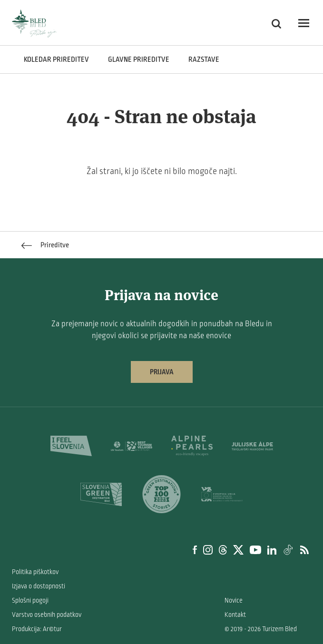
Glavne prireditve (139, 59)
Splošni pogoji (30, 600)
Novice (234, 600)
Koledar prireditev (56, 59)
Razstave (204, 59)
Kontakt (235, 615)
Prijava (162, 372)
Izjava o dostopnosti (39, 586)
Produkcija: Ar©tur (37, 629)
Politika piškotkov (35, 572)
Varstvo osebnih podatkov (47, 615)
